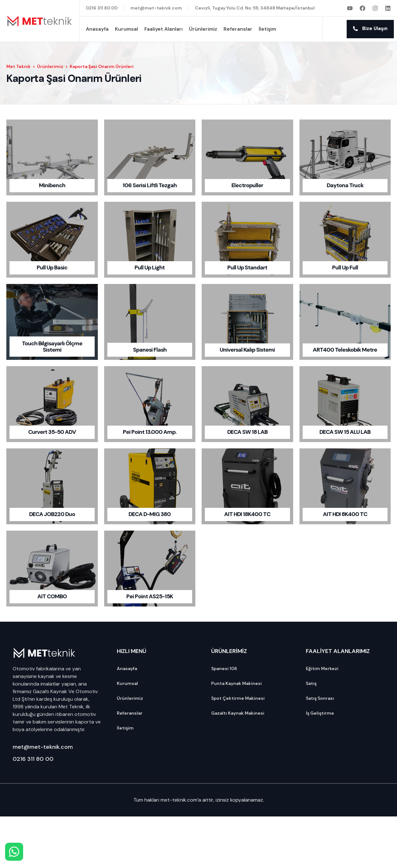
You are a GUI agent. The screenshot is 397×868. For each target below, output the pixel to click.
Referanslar (238, 29)
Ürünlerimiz (203, 29)
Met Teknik (19, 66)
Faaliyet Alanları (164, 29)
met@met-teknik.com (43, 747)
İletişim (267, 29)
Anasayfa (97, 29)
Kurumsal (126, 29)
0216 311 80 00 (33, 759)
